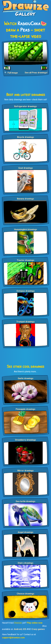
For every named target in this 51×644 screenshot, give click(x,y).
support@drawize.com (13, 638)
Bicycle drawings (26, 137)
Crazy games (38, 629)
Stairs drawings (25, 563)
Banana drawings (25, 199)
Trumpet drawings (25, 322)
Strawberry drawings (25, 440)
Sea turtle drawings (25, 501)
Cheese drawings (25, 594)
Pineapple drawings (25, 409)
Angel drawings (26, 532)
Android (18, 629)
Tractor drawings (26, 260)
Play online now (35, 623)
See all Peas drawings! (36, 73)
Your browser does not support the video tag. (25, 53)
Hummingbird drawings (26, 229)
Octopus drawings (26, 291)
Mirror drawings (25, 471)
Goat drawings (26, 168)
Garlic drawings (26, 378)
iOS (24, 629)
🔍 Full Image (11, 73)
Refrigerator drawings (25, 106)
